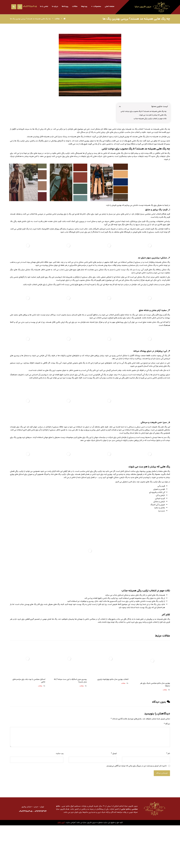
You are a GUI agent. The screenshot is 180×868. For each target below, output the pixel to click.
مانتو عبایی (125, 848)
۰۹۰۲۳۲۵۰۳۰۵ (26, 850)
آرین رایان (61, 861)
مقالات (165, 728)
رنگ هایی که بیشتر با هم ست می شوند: (153, 116)
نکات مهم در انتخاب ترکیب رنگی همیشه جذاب (150, 119)
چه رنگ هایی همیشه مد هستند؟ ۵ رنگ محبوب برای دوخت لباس (143, 112)
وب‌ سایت (60, 792)
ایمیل (114, 792)
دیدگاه (167, 762)
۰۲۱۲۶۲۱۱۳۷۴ (41, 850)
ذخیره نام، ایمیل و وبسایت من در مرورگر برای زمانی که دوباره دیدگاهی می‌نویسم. (136, 804)
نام (168, 792)
